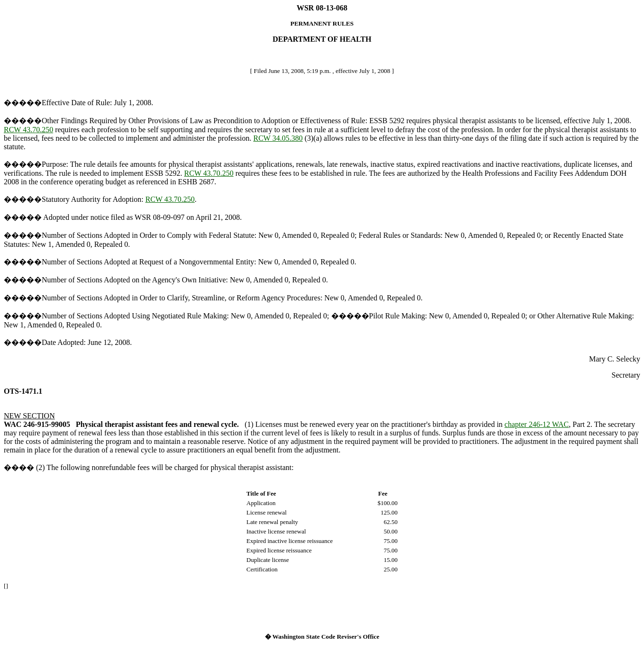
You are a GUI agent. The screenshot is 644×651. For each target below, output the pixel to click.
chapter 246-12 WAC (537, 424)
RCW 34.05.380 (278, 138)
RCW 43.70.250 (28, 130)
